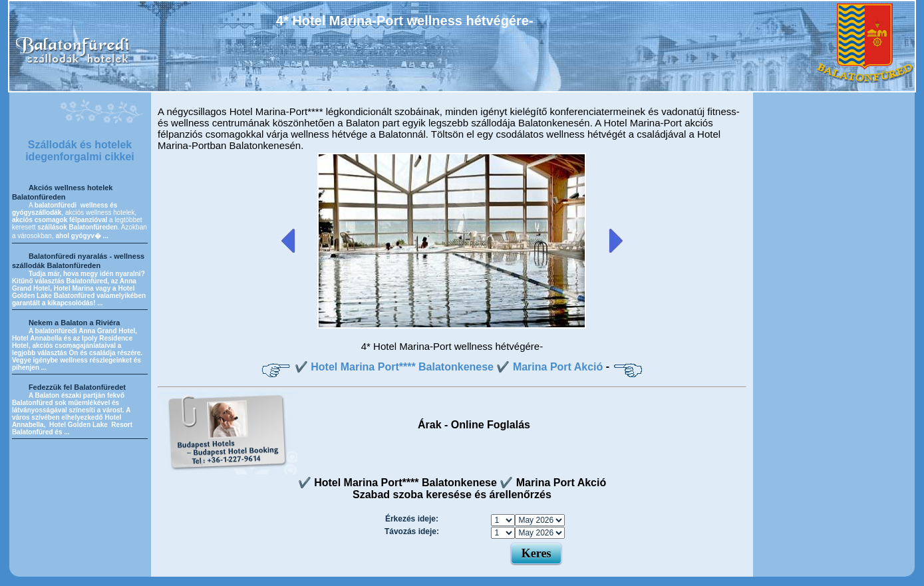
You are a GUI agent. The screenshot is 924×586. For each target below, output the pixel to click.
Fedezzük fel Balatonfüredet (77, 387)
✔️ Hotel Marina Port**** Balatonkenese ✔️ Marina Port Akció (449, 367)
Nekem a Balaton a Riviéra (75, 323)
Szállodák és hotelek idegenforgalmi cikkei (80, 151)
